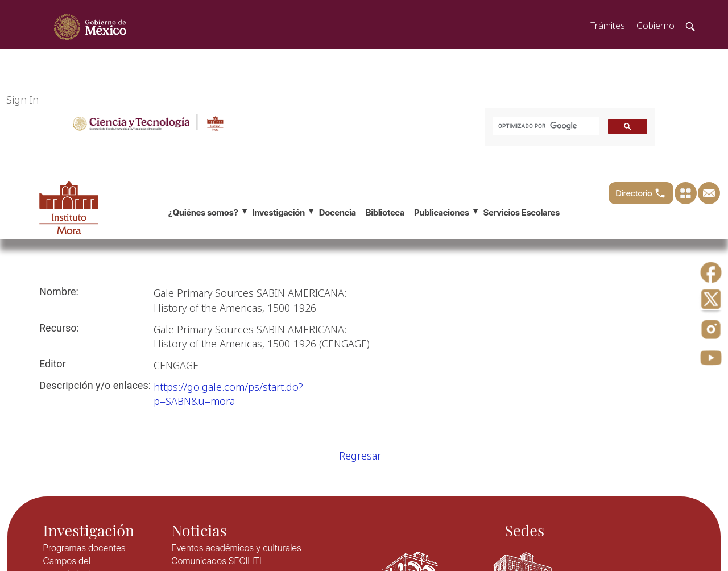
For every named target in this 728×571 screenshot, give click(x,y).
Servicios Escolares (522, 212)
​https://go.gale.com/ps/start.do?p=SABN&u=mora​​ (228, 394)
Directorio (641, 193)
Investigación (279, 212)
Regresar (360, 456)
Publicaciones (442, 212)
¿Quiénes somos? (203, 212)
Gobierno (655, 26)
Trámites (608, 26)
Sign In (22, 100)
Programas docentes (84, 548)
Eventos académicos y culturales (236, 548)
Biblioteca (385, 212)
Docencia (338, 212)
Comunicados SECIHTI (216, 561)
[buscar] (545, 126)
